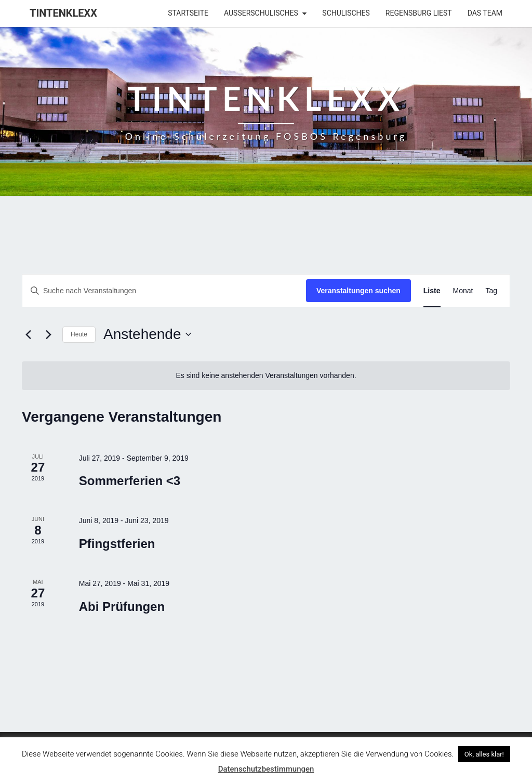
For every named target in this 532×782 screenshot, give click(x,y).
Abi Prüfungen (122, 607)
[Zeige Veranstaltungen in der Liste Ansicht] (432, 291)
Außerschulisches (261, 13)
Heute (79, 334)
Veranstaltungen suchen (358, 291)
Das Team (485, 13)
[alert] (266, 376)
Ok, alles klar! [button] (484, 754)
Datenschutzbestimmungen (266, 769)
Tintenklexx (63, 13)
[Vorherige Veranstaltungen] (28, 334)
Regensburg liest (419, 13)
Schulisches (346, 13)
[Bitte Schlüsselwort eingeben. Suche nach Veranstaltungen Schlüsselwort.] (164, 291)
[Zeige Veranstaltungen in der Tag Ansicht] (491, 291)
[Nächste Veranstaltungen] (48, 334)
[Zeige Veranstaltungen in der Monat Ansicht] (463, 291)
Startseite (188, 13)
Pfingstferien (117, 544)
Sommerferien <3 (130, 481)
